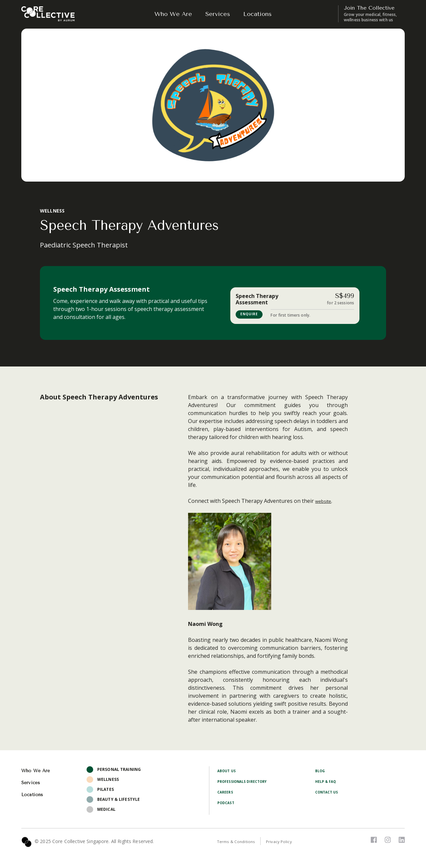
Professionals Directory (247, 783)
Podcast (227, 804)
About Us (228, 772)
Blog (321, 772)
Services (218, 14)
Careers (226, 793)
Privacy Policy (287, 843)
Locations (257, 14)
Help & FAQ (327, 783)
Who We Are (173, 14)
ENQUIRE (252, 314)
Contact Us (328, 793)
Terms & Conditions (239, 843)
